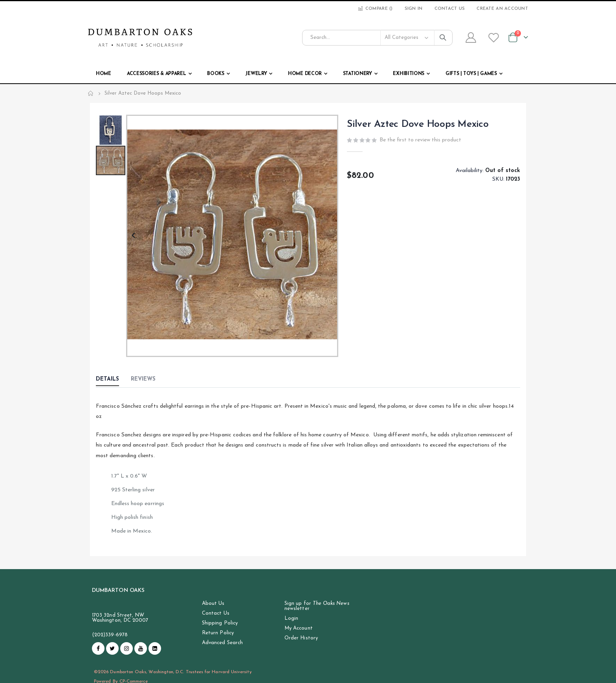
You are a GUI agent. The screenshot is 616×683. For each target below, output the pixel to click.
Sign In (414, 9)
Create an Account (502, 9)
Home (91, 93)
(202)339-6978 (110, 635)
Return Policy (218, 633)
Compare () (375, 9)
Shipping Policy (220, 623)
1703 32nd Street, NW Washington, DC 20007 (120, 618)
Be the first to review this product (420, 141)
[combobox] (377, 38)
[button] (133, 236)
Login (291, 618)
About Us (213, 603)
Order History (301, 638)
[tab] (113, 380)
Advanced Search (222, 643)
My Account (299, 628)
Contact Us (450, 9)
